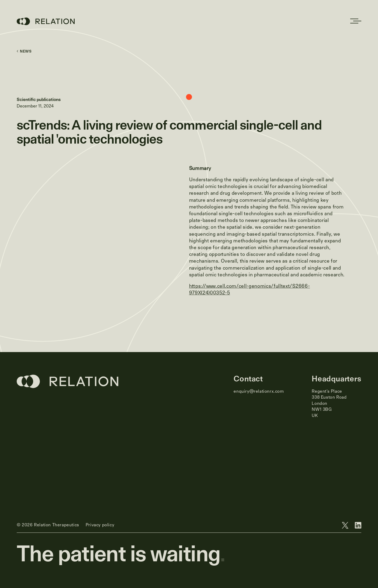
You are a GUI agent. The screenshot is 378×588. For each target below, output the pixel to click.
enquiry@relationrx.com (259, 391)
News (24, 51)
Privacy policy (100, 525)
